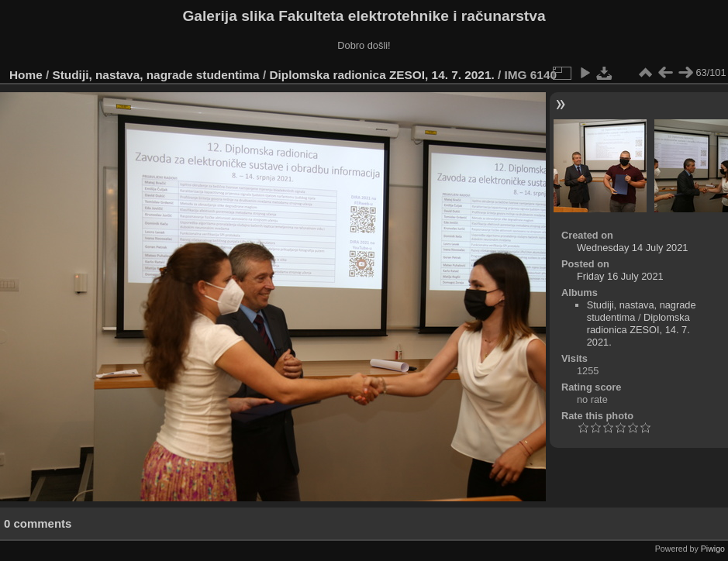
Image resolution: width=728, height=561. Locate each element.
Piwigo (713, 549)
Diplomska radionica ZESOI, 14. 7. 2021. (381, 75)
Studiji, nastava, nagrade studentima (156, 75)
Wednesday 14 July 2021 (632, 248)
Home (26, 75)
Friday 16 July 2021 (620, 276)
